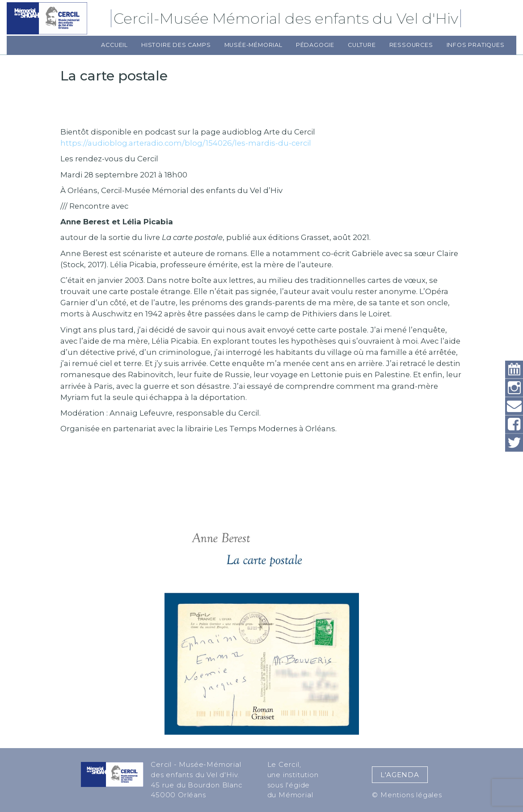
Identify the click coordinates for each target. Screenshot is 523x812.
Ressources (411, 45)
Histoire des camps (176, 45)
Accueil (114, 45)
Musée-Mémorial (253, 45)
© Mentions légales (407, 795)
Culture (362, 45)
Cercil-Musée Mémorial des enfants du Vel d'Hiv (287, 18)
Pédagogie (315, 45)
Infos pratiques (476, 45)
